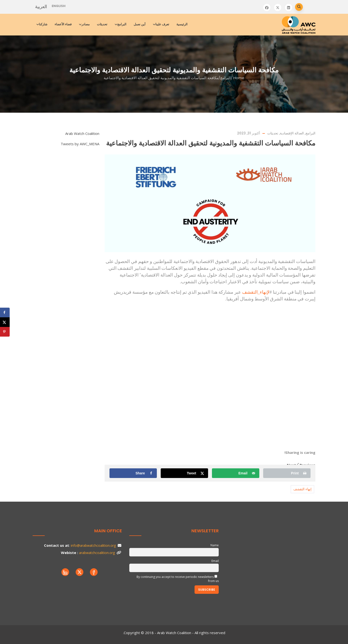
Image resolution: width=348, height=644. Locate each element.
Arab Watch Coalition (82, 133)
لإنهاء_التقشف (256, 292)
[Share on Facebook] (133, 473)
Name (215, 545)
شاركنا (42, 24)
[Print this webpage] (287, 473)
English (59, 6)
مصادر (85, 24)
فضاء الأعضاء (63, 24)
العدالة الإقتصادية (292, 133)
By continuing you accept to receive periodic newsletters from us (178, 579)
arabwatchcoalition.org (97, 553)
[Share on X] (184, 473)
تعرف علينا (161, 24)
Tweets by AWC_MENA (80, 144)
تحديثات (102, 24)
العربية (41, 7)
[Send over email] (236, 473)
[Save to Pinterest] (5, 332)
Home (239, 78)
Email (215, 561)
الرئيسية (182, 24)
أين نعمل (140, 24)
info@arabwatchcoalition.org (93, 545)
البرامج (121, 24)
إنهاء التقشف (302, 489)
